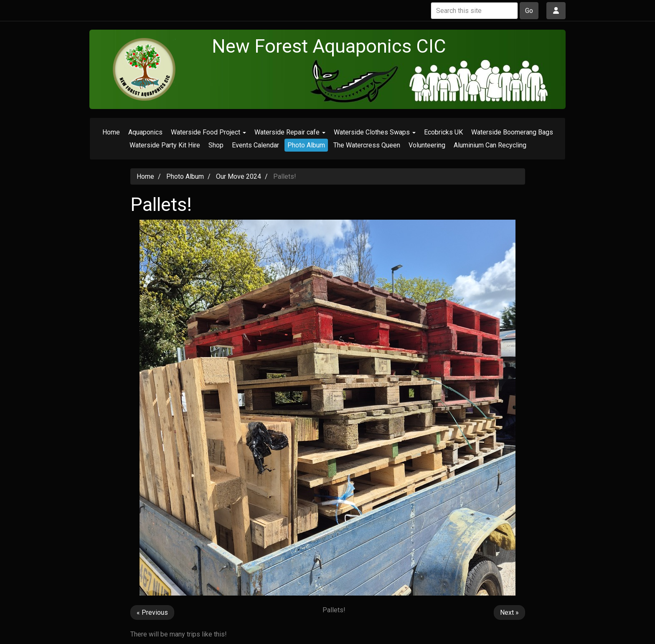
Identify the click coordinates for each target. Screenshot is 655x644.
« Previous (152, 612)
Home (111, 132)
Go (529, 11)
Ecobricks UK (443, 132)
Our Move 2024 (239, 176)
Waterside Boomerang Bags (512, 132)
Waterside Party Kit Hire (165, 145)
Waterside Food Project (208, 132)
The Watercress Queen (367, 145)
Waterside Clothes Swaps (375, 132)
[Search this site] (474, 11)
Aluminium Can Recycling (490, 145)
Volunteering (427, 145)
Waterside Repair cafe (290, 132)
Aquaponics (145, 132)
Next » (509, 612)
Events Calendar (255, 145)
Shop (216, 145)
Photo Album (306, 145)
